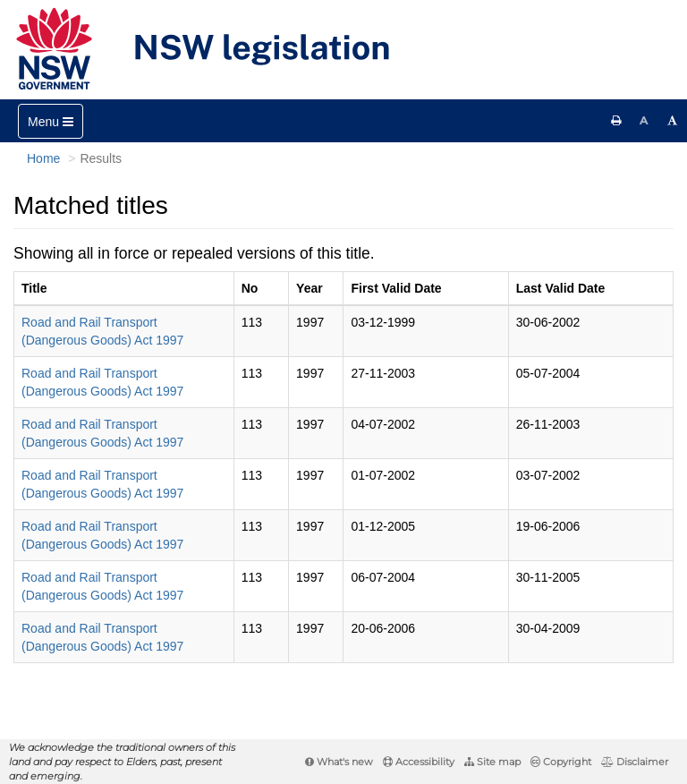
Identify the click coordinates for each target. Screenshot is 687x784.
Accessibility (419, 762)
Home (43, 158)
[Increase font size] (673, 121)
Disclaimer (635, 762)
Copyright (561, 762)
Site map (492, 762)
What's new (339, 762)
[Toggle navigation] (51, 121)
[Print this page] (616, 121)
